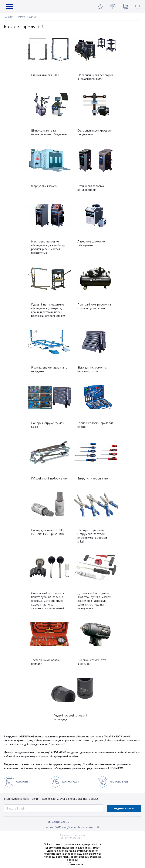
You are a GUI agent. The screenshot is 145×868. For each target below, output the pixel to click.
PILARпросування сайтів (74, 863)
